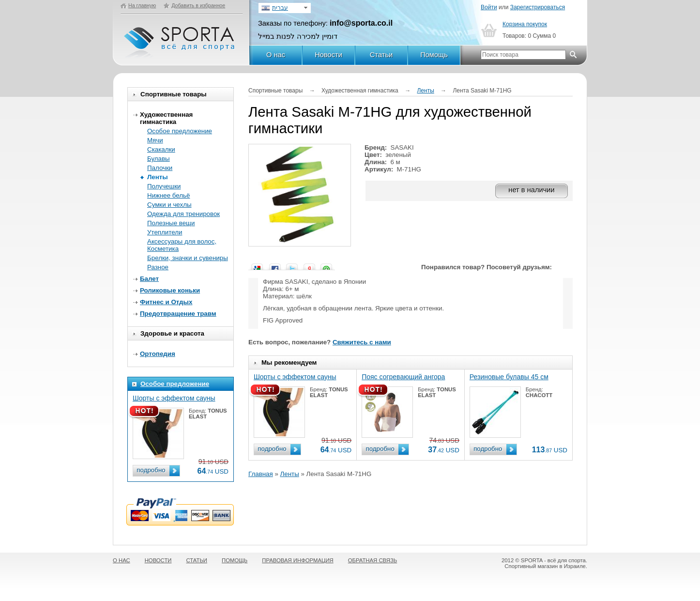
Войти (489, 7)
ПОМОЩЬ (235, 560)
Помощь (434, 55)
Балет (149, 279)
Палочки (160, 168)
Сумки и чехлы (169, 205)
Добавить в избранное (198, 5)
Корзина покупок (525, 24)
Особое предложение (180, 131)
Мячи (155, 140)
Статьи (381, 55)
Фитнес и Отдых (166, 302)
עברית (280, 8)
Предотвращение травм (178, 314)
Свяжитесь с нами (362, 342)
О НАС (122, 560)
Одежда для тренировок (183, 214)
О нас (276, 55)
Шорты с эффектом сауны (174, 398)
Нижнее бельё (168, 195)
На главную (142, 5)
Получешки (164, 186)
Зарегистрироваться (538, 7)
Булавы (159, 159)
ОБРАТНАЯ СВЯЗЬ (373, 560)
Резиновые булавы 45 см (509, 377)
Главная (261, 474)
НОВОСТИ (158, 560)
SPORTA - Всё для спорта (180, 38)
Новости (328, 55)
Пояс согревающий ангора (403, 377)
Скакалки (161, 149)
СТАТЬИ (197, 560)
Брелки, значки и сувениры (188, 258)
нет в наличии (531, 190)
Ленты (158, 177)
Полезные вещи (171, 223)
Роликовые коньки (170, 290)
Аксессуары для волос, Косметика (182, 245)
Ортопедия (158, 354)
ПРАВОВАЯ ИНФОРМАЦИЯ (297, 560)
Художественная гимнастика (166, 118)
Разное (158, 267)
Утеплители (165, 232)
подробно (151, 470)
